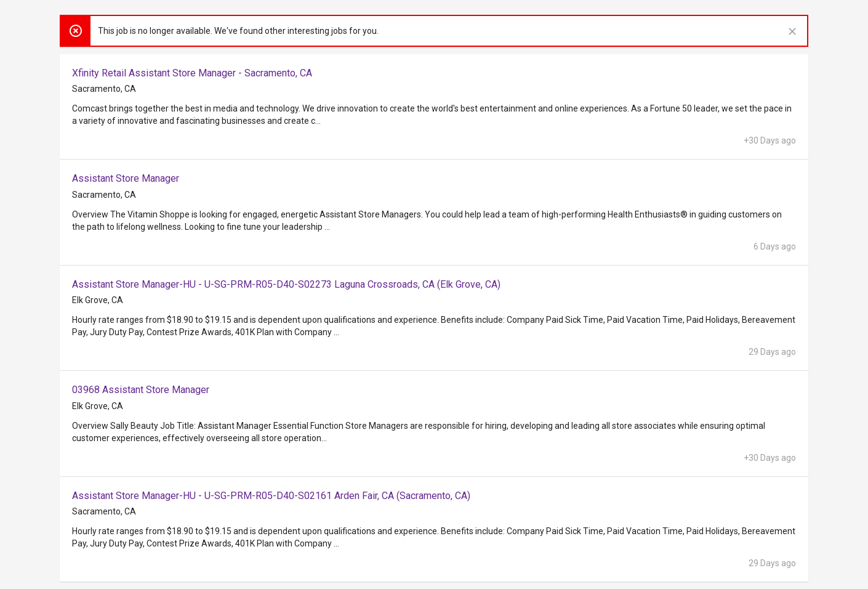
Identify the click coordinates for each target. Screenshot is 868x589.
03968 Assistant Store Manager (141, 390)
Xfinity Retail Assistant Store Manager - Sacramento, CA (192, 73)
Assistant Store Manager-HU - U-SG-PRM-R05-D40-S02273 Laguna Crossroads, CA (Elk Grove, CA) (286, 284)
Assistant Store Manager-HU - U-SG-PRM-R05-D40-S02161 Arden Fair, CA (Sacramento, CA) (271, 496)
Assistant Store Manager (126, 178)
